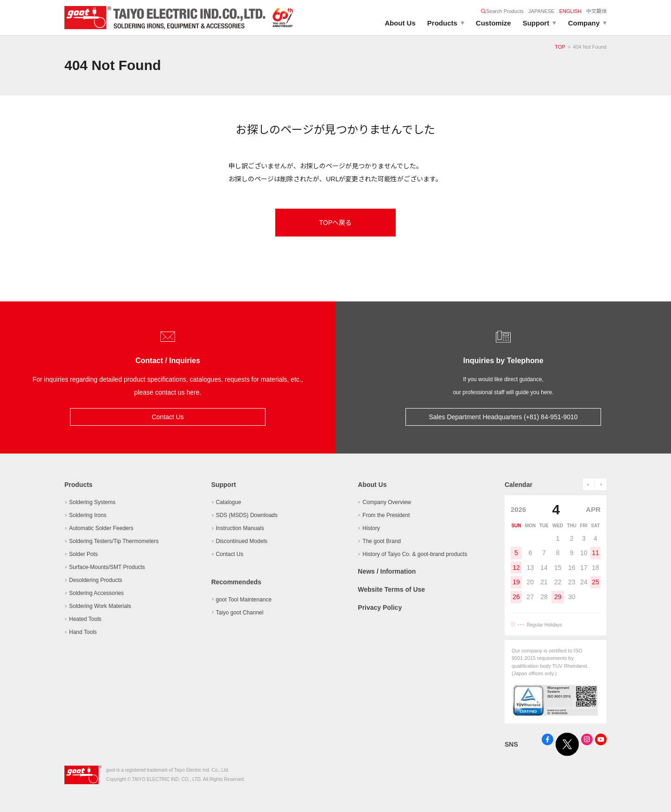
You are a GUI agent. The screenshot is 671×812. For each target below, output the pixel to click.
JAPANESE (541, 11)
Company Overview (387, 502)
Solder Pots (83, 554)
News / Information (387, 571)
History (371, 528)
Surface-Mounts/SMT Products (107, 567)
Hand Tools (83, 632)
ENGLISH (570, 11)
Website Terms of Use (391, 589)
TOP (560, 47)
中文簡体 (596, 11)
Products (442, 23)
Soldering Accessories (96, 593)
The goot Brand (382, 541)
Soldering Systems (92, 502)
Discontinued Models (242, 541)
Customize (494, 23)
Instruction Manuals (240, 528)
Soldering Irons (88, 515)
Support (536, 23)
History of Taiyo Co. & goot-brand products (415, 554)
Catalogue (229, 502)
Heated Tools (85, 619)
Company (584, 23)
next (601, 484)
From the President (386, 515)
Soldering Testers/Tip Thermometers (114, 541)
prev (589, 484)
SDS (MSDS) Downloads (247, 515)
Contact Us (168, 417)
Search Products (502, 11)
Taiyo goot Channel (240, 613)
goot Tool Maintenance (244, 600)
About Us (400, 23)
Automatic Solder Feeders (101, 528)
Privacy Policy (380, 607)
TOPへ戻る (336, 223)
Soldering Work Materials (100, 606)
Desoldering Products (96, 580)
